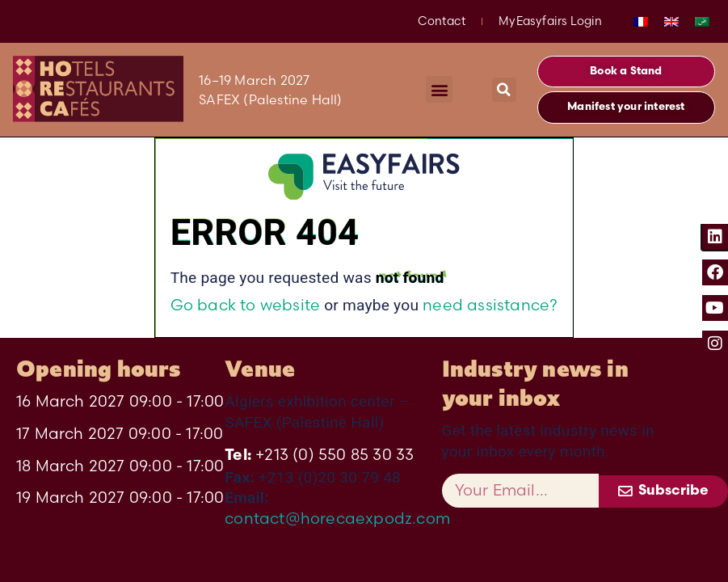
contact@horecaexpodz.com (337, 518)
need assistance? (490, 305)
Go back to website (246, 305)
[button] (439, 89)
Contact (442, 21)
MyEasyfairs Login (550, 21)
